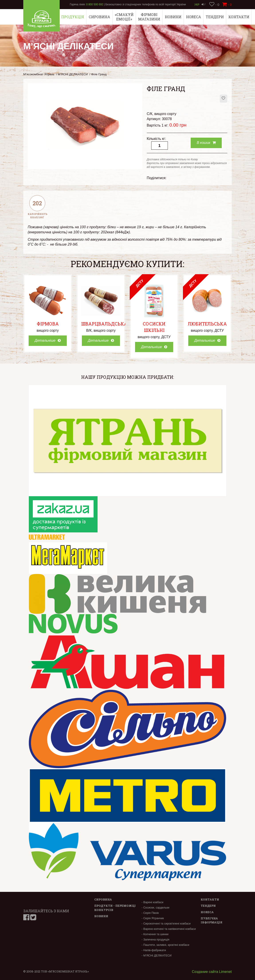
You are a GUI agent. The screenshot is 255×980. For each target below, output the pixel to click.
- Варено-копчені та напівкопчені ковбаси (169, 929)
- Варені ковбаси (152, 902)
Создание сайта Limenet (212, 972)
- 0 (214, 5)
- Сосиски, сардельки (155, 908)
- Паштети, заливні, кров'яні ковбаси (165, 945)
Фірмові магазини (149, 17)
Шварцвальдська (104, 324)
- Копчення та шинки (155, 934)
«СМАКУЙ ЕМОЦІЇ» (124, 17)
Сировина (99, 17)
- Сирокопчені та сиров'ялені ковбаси (166, 923)
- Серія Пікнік (150, 913)
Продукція (73, 17)
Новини (173, 17)
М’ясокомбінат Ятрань (39, 74)
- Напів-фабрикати (154, 950)
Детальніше (48, 340)
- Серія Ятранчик (153, 918)
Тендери (215, 17)
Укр (197, 5)
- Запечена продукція (155, 939)
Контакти (239, 17)
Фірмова (48, 324)
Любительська (207, 324)
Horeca (194, 17)
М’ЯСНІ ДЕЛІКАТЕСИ (73, 74)
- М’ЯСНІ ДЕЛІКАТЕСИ (156, 955)
